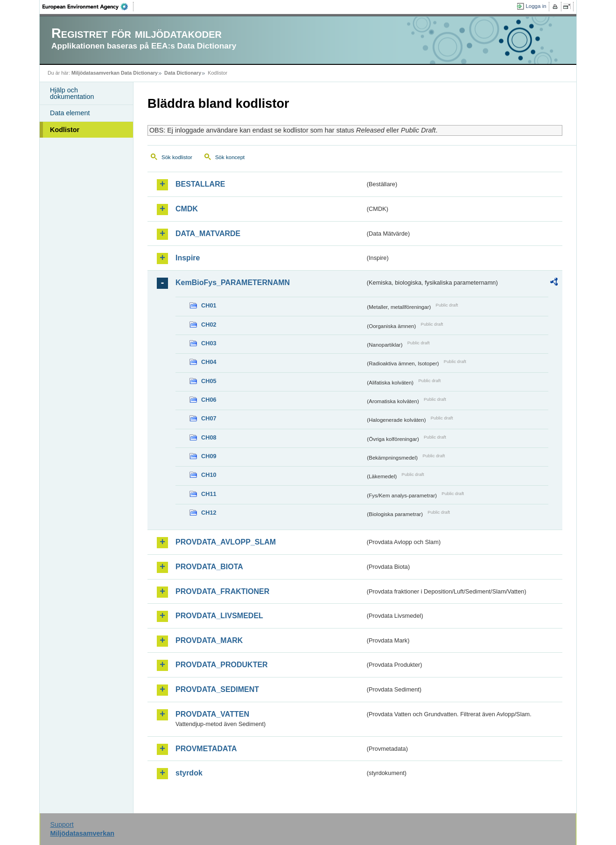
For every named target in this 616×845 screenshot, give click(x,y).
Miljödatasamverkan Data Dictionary (115, 73)
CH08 (209, 437)
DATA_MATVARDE (208, 234)
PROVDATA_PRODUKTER (222, 665)
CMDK (187, 209)
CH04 (209, 362)
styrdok (189, 773)
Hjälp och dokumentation (72, 93)
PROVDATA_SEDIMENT (217, 689)
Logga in (536, 6)
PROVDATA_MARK (209, 640)
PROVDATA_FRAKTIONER (222, 591)
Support (62, 824)
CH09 (209, 456)
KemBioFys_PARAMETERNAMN (233, 283)
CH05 (209, 381)
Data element (70, 113)
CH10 (209, 475)
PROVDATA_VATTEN (212, 714)
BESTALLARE (200, 184)
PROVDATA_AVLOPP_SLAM (226, 542)
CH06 (209, 400)
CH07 (209, 418)
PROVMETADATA (206, 749)
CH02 (209, 325)
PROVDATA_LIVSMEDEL (219, 616)
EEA (88, 7)
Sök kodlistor (177, 157)
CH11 (209, 494)
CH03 (209, 343)
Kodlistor (65, 130)
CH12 (209, 513)
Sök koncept (230, 157)
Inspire (188, 258)
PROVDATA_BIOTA (209, 567)
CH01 (209, 305)
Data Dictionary (183, 73)
